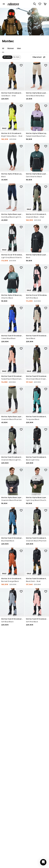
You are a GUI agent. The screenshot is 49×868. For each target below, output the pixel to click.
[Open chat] (43, 862)
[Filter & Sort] (39, 57)
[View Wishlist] (40, 4)
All (3, 48)
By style (16, 57)
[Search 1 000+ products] (35, 4)
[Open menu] (4, 4)
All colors (7, 57)
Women (11, 48)
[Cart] (45, 4)
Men (19, 48)
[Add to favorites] (21, 65)
